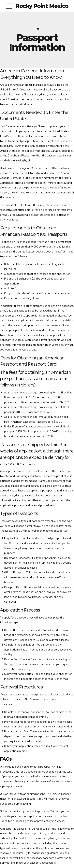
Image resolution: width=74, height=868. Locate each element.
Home (37, 29)
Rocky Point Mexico (42, 6)
